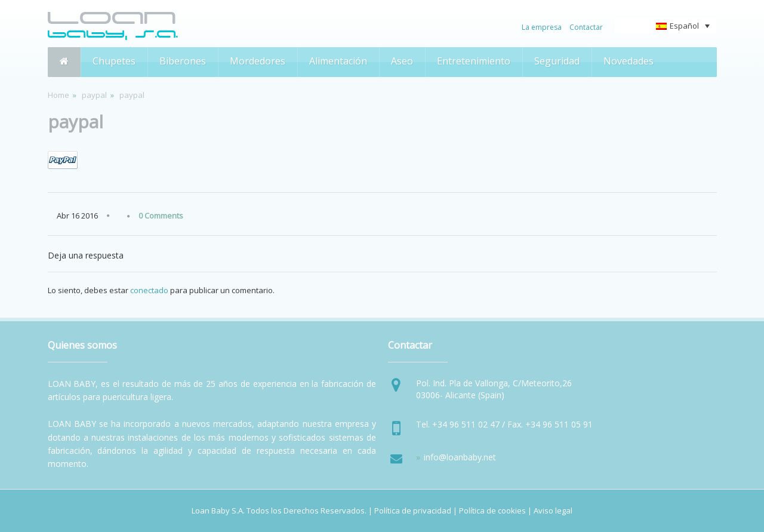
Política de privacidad (413, 511)
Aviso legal (553, 511)
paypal (94, 95)
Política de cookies (492, 511)
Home (58, 95)
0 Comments (161, 216)
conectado (149, 290)
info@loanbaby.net (460, 457)
